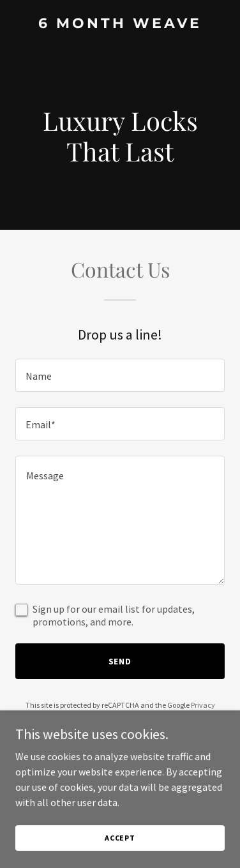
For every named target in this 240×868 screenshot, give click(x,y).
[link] (120, 24)
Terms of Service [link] (127, 716)
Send (120, 661)
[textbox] (120, 375)
